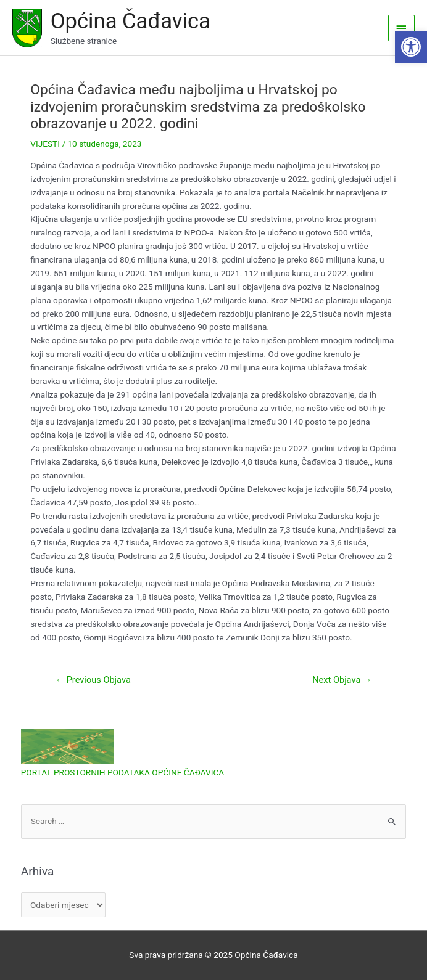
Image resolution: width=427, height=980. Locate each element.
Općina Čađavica (131, 21)
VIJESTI (45, 144)
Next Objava (342, 680)
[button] (411, 47)
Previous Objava (93, 680)
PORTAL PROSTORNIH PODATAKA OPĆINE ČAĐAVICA (123, 772)
